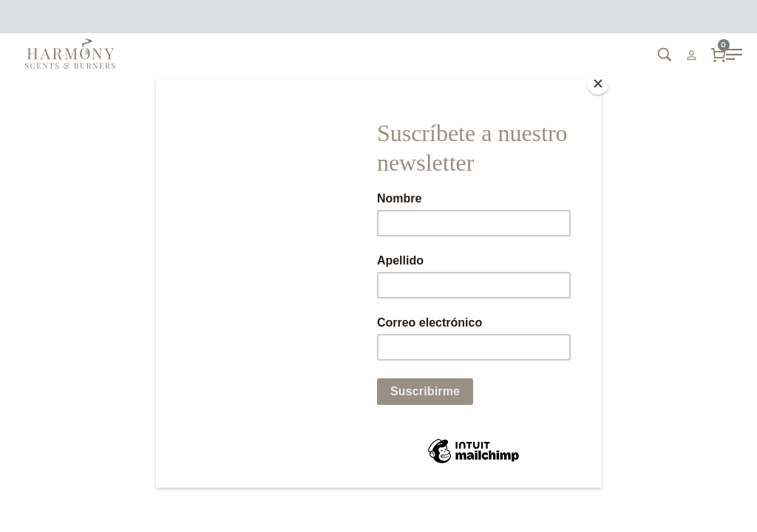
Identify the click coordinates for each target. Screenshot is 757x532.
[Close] (598, 83)
